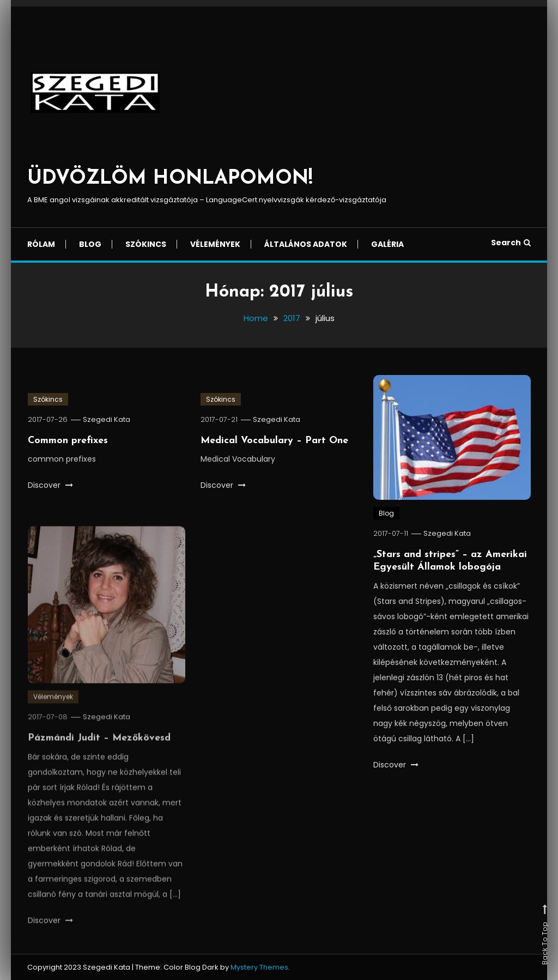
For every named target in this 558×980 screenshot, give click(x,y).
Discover (50, 485)
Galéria (387, 244)
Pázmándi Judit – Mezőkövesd (99, 750)
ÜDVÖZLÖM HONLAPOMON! (170, 179)
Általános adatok (306, 244)
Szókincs (146, 244)
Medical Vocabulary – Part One (274, 441)
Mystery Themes (259, 967)
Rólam (41, 244)
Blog (90, 244)
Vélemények (215, 244)
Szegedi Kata (107, 419)
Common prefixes (68, 441)
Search (511, 243)
